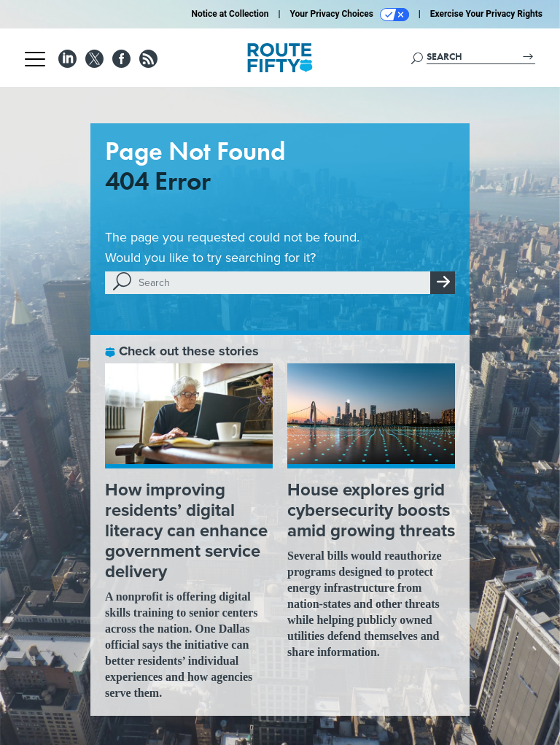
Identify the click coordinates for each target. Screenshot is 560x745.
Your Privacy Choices (350, 15)
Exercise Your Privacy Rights (486, 14)
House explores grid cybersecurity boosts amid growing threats (371, 510)
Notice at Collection (230, 14)
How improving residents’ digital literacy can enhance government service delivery (186, 530)
